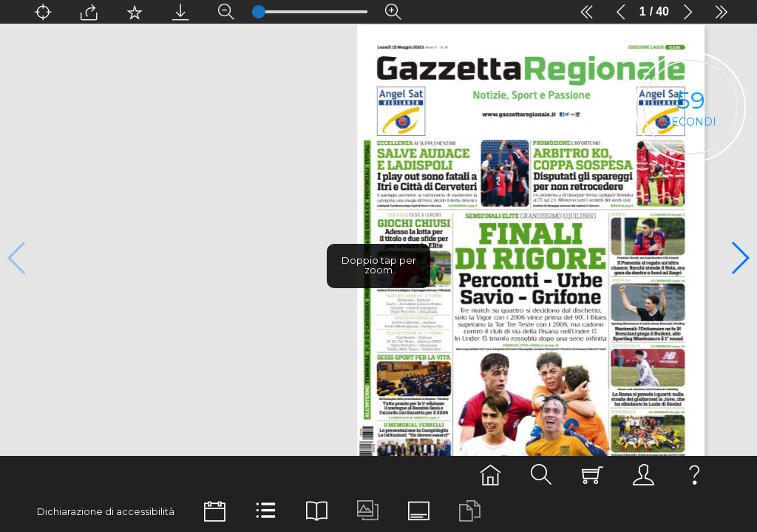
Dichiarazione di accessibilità (106, 512)
